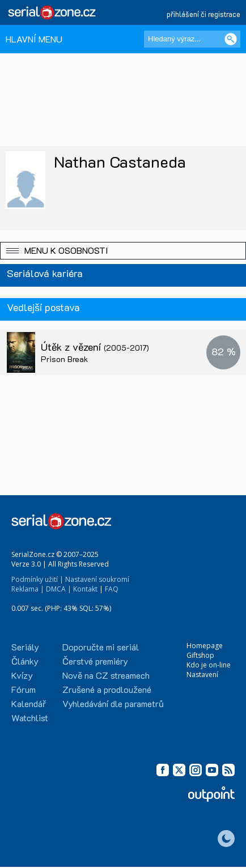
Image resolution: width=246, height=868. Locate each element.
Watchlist (30, 718)
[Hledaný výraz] (192, 39)
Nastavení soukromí (97, 579)
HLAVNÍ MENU (34, 39)
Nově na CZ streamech (106, 675)
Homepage (205, 646)
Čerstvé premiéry (95, 661)
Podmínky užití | (37, 579)
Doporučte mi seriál (101, 647)
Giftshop (200, 655)
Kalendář (29, 703)
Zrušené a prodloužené (107, 689)
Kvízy (22, 675)
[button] (123, 251)
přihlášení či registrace (203, 14)
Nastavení (202, 675)
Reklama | (28, 589)
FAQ (112, 589)
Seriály (25, 647)
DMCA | (59, 589)
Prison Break (64, 359)
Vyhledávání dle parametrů (113, 703)
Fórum (24, 689)
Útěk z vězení (95, 347)
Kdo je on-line (209, 665)
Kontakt (85, 589)
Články (25, 661)
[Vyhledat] (231, 39)
